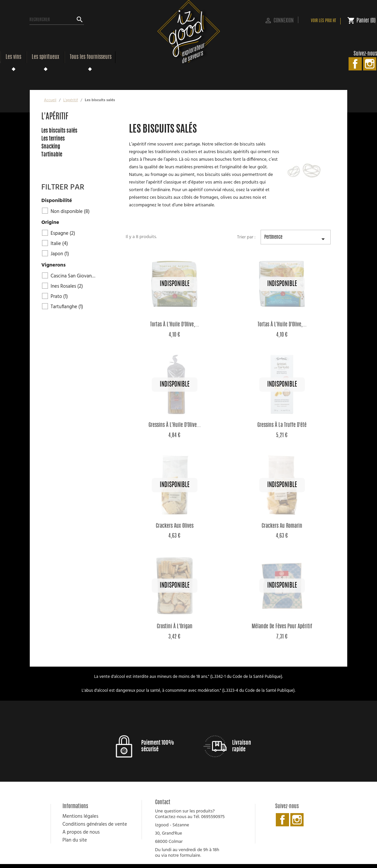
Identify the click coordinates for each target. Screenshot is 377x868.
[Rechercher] (57, 20)
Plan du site (75, 840)
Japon (60, 254)
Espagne (63, 233)
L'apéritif (55, 117)
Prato (59, 297)
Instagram (370, 64)
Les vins (13, 57)
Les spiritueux (45, 57)
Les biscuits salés (59, 131)
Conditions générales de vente (95, 824)
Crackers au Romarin (282, 526)
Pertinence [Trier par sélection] (296, 240)
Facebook (355, 64)
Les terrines (53, 139)
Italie (59, 244)
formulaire (190, 856)
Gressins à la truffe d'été (282, 425)
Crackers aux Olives (175, 526)
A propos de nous (81, 832)
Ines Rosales (67, 286)
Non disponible (70, 212)
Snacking (51, 147)
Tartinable (52, 155)
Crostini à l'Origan (175, 627)
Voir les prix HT (323, 21)
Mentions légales (81, 816)
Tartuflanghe (67, 307)
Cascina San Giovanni (74, 276)
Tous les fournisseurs (91, 57)
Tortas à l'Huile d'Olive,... (175, 325)
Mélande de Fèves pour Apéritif (282, 627)
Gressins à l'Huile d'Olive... (175, 425)
